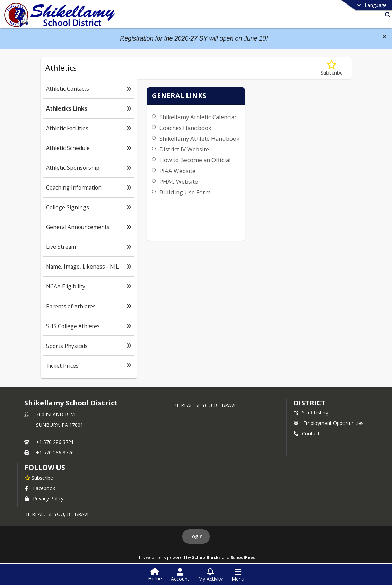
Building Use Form (184, 217)
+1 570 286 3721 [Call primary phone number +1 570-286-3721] (55, 442)
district (310, 403)
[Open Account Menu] (180, 575)
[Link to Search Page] (386, 15)
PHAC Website (177, 206)
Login (196, 536)
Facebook (40, 488)
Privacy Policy (44, 499)
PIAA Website (176, 196)
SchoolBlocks (206, 557)
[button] (384, 37)
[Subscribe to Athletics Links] (332, 68)
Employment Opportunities (329, 423)
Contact (307, 433)
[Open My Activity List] (210, 575)
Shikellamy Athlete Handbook (183, 151)
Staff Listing (311, 413)
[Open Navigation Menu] (238, 575)
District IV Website (183, 166)
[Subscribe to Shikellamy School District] (39, 478)
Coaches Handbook (184, 136)
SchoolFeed (243, 557)
